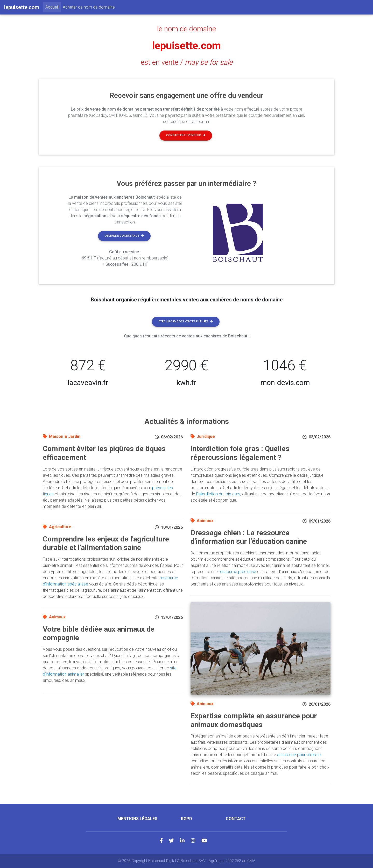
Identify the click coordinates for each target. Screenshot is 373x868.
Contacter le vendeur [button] (186, 135)
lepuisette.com (186, 46)
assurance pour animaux (299, 755)
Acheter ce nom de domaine (89, 7)
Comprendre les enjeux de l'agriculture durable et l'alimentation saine (106, 543)
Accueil (53, 7)
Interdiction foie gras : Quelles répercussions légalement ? (240, 453)
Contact (236, 819)
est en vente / (187, 62)
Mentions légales (137, 819)
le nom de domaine (186, 29)
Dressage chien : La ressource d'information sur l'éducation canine (249, 537)
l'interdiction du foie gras (218, 494)
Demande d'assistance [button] (124, 236)
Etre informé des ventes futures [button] (186, 321)
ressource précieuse (237, 572)
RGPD (186, 819)
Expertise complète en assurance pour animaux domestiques (254, 720)
